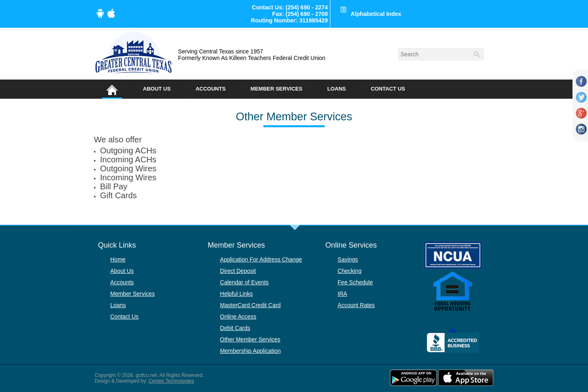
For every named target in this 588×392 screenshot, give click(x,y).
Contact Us (388, 89)
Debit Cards (235, 328)
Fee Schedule (355, 282)
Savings (348, 259)
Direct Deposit (238, 271)
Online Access (238, 317)
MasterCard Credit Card (251, 305)
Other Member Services (250, 339)
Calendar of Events (244, 282)
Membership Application (251, 351)
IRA (342, 294)
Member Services (277, 89)
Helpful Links (236, 294)
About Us (157, 89)
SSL (453, 330)
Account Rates (356, 305)
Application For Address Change (261, 259)
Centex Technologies (171, 381)
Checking (350, 271)
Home (118, 259)
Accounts (211, 89)
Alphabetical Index (376, 14)
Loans (336, 89)
